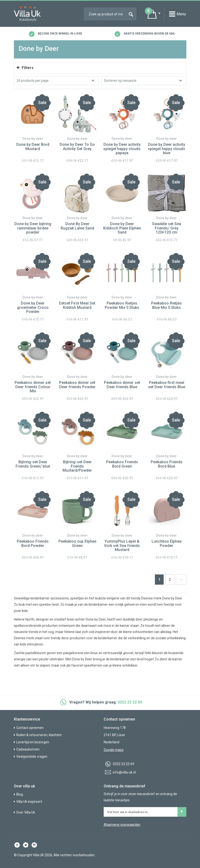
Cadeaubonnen (27, 749)
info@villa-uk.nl (120, 772)
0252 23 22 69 (130, 702)
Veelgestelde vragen (31, 757)
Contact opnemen (29, 728)
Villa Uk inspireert (28, 802)
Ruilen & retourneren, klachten (38, 735)
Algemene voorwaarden (122, 825)
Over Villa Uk (24, 812)
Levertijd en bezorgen (31, 742)
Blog (18, 794)
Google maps (114, 750)
